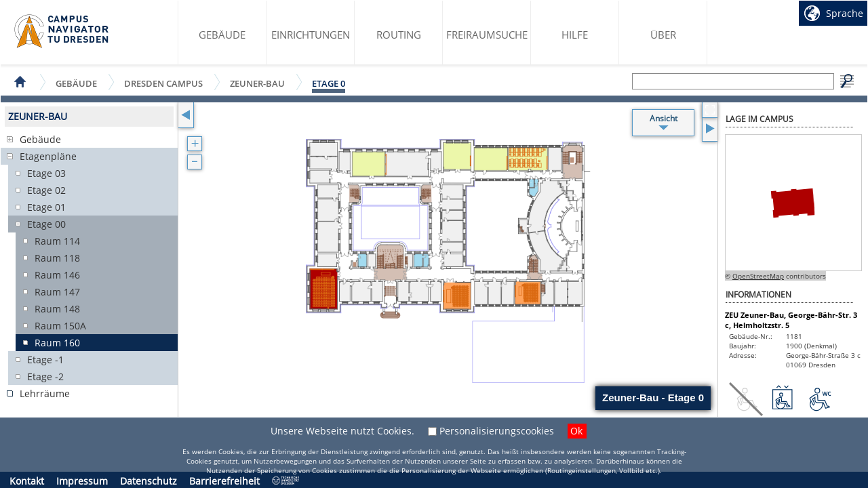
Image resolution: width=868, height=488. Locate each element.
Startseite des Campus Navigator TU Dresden (62, 31)
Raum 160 (57, 343)
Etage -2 (45, 377)
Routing (399, 35)
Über (663, 35)
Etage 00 (46, 224)
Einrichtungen (311, 35)
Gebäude (222, 35)
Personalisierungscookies (497, 431)
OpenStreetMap (758, 276)
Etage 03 (46, 173)
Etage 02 (46, 190)
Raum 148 (57, 309)
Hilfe (575, 35)
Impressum (82, 481)
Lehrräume (45, 393)
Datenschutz (149, 481)
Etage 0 (329, 83)
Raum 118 (57, 258)
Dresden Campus (163, 83)
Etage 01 (46, 207)
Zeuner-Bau (257, 83)
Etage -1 (45, 360)
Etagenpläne (48, 156)
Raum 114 (57, 241)
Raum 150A (60, 326)
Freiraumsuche (487, 35)
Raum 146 (57, 275)
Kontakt (27, 481)
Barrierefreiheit (224, 481)
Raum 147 (57, 292)
